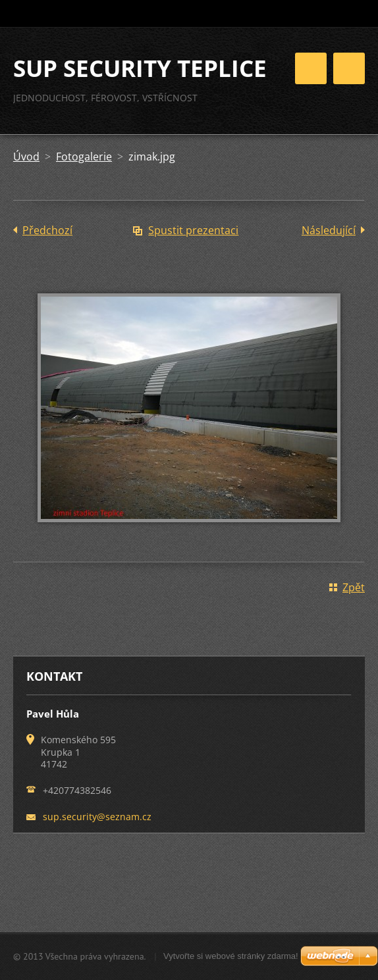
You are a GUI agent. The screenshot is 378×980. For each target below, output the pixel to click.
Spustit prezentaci (193, 230)
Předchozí (47, 230)
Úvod (26, 157)
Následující (329, 230)
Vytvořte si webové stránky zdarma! (231, 956)
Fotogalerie (84, 157)
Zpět (354, 587)
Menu (349, 68)
